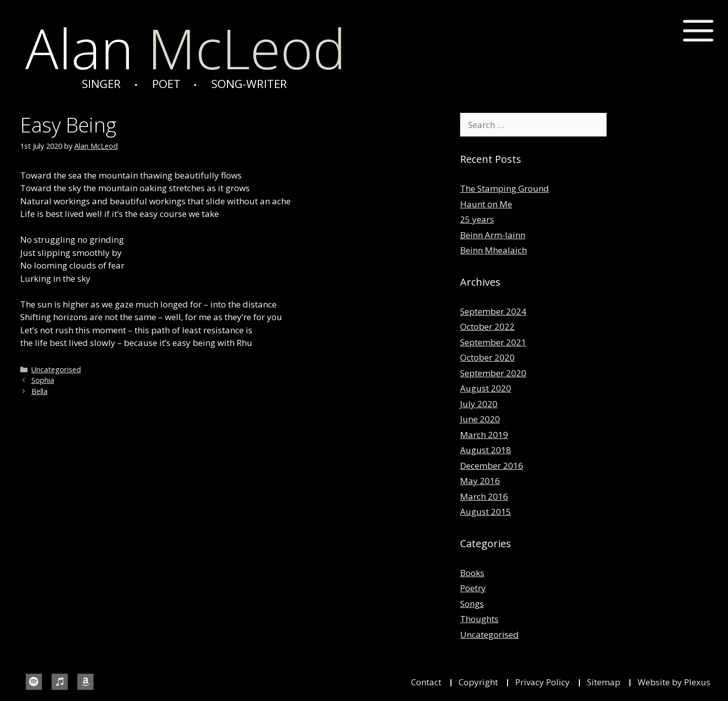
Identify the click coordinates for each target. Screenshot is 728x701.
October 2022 (487, 326)
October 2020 (487, 357)
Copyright (478, 682)
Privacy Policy (542, 682)
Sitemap (604, 682)
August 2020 (486, 388)
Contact (426, 682)
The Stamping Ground (505, 188)
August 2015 (486, 512)
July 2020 (479, 404)
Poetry (473, 588)
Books (472, 573)
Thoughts (479, 619)
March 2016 (484, 496)
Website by (661, 682)
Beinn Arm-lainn (493, 235)
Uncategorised (56, 369)
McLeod (186, 48)
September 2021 (493, 342)
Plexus (697, 682)
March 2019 (484, 435)
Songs (472, 604)
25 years (477, 219)
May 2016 (480, 481)
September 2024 (493, 311)
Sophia (43, 380)
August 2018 (486, 450)
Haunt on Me (486, 204)
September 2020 (493, 373)
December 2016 (492, 466)
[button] (698, 31)
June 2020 (480, 419)
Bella (39, 391)
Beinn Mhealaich (493, 250)
